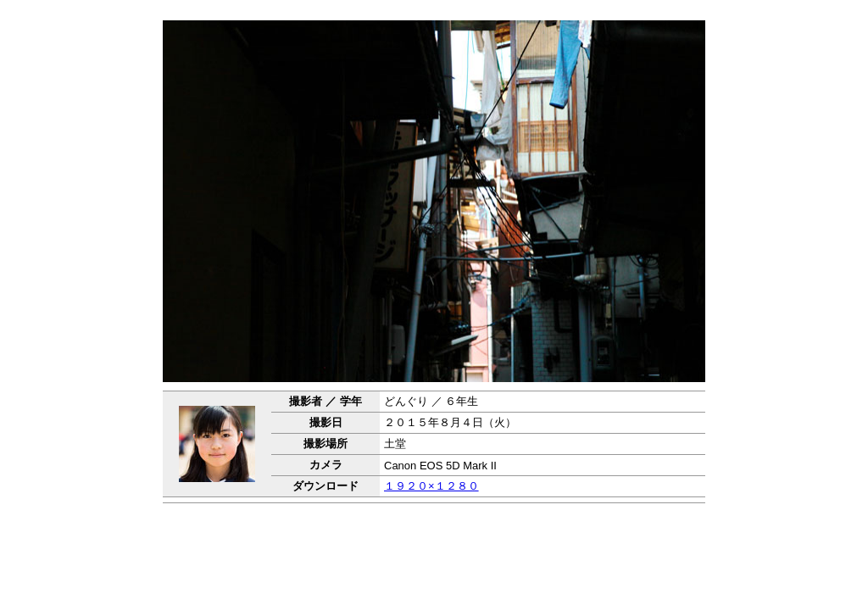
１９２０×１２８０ (431, 486)
